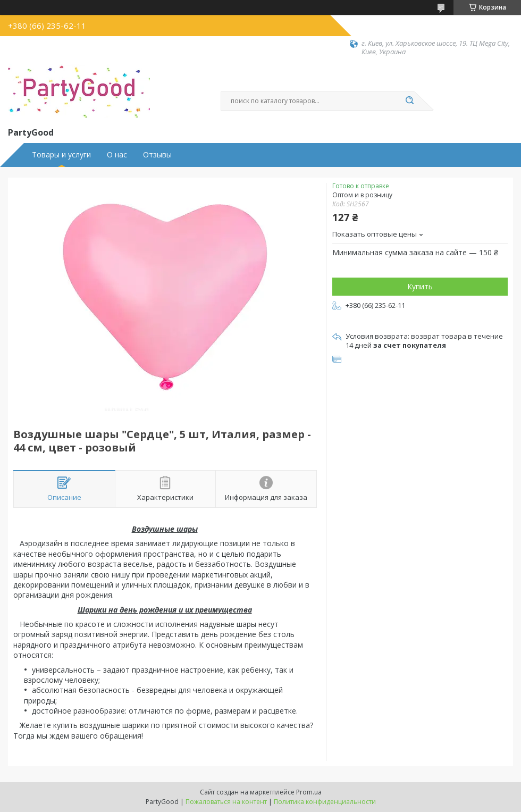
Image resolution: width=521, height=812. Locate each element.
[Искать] (409, 101)
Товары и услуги (61, 155)
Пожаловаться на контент (226, 802)
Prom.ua (309, 792)
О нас (117, 155)
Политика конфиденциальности (325, 802)
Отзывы (157, 155)
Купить (420, 286)
